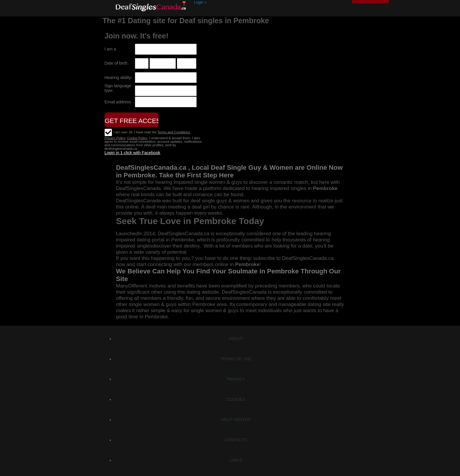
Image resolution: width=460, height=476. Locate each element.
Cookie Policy (137, 138)
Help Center (236, 420)
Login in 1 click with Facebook (132, 153)
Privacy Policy (115, 138)
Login (201, 2)
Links (236, 460)
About (236, 339)
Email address (118, 102)
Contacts (236, 440)
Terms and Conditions (174, 132)
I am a (110, 49)
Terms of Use (236, 359)
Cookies (236, 399)
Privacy (236, 379)
